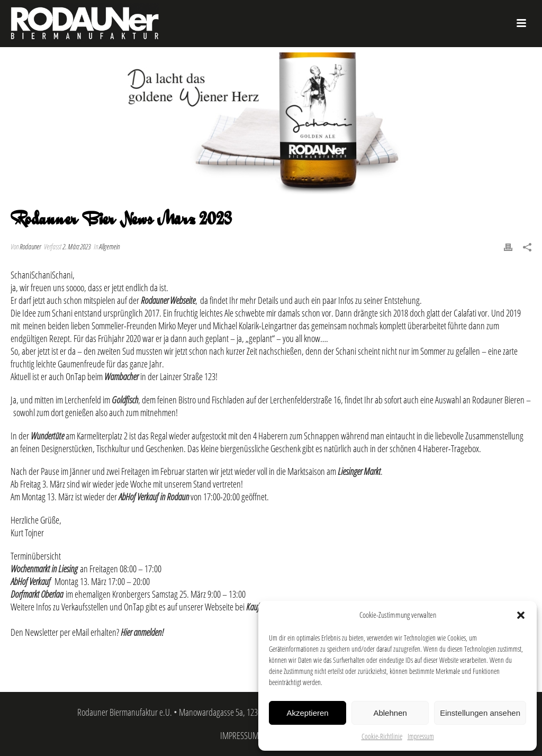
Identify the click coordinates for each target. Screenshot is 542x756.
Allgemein (109, 246)
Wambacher (121, 376)
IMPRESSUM (240, 735)
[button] (521, 615)
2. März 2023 (76, 246)
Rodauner (30, 246)
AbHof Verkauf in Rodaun (154, 497)
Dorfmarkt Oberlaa (37, 594)
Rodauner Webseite (168, 300)
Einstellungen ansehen (480, 713)
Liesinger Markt (359, 471)
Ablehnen (390, 713)
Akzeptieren (307, 713)
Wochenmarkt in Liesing (44, 569)
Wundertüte (47, 436)
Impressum (421, 736)
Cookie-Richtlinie (382, 736)
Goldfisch (125, 400)
